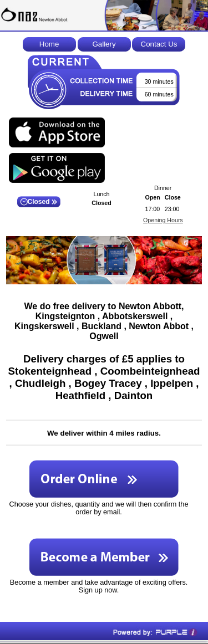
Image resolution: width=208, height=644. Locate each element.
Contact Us (159, 44)
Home (49, 44)
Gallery (104, 44)
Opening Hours (163, 220)
